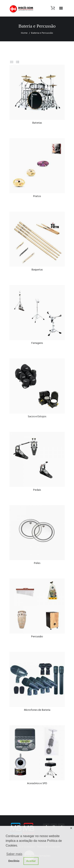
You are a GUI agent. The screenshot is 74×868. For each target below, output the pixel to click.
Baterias (37, 123)
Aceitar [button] (31, 861)
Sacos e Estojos (37, 417)
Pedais (37, 490)
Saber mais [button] (14, 854)
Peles (37, 563)
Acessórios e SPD (37, 783)
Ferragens (37, 343)
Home (24, 33)
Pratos (37, 196)
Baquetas (37, 270)
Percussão (37, 637)
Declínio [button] (14, 861)
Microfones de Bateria (37, 710)
